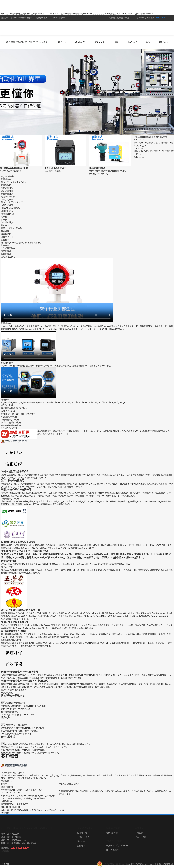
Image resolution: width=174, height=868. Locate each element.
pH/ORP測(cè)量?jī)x (11, 208)
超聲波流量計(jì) (8, 197)
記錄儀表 (5, 245)
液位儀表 (5, 231)
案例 (117, 42)
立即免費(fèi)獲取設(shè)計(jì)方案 (16, 734)
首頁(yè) (5, 18)
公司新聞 (139, 833)
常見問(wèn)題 (44, 753)
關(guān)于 (101, 42)
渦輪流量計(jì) (7, 194)
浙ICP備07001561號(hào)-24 (115, 864)
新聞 (148, 42)
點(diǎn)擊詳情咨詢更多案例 (14, 690)
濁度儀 (4, 220)
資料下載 (55, 753)
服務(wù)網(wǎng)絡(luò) (12, 753)
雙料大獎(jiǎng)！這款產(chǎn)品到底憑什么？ (22, 790)
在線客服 (5, 851)
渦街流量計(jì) (7, 191)
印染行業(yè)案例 (9, 417)
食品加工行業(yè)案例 (11, 423)
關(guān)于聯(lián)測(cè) (22, 18)
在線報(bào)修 (30, 753)
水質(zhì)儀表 (7, 205)
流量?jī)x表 (6, 185)
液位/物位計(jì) (8, 237)
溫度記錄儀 (6, 254)
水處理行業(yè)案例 (10, 420)
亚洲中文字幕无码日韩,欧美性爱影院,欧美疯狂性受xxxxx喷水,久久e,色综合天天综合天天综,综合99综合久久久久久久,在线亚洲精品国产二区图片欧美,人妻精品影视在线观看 (77, 14)
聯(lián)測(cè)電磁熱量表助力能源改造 (151, 137)
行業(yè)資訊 (141, 837)
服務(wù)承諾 (112, 833)
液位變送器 (6, 234)
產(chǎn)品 (81, 42)
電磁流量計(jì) (7, 188)
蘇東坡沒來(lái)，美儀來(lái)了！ (16, 804)
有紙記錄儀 (6, 251)
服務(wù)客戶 (42, 18)
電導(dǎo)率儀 (8, 214)
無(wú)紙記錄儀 (8, 248)
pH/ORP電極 (7, 211)
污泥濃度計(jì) (7, 222)
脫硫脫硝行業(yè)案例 (11, 425)
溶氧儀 (4, 217)
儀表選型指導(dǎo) (10, 712)
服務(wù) (133, 42)
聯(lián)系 (164, 42)
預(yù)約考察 (65, 794)
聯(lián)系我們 (59, 18)
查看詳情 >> (7, 781)
